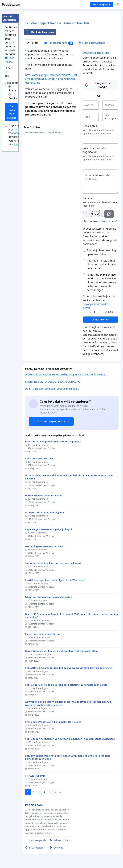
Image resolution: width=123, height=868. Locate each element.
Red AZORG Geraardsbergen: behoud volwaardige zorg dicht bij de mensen (69, 668)
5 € (10, 68)
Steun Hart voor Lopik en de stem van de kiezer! (53, 563)
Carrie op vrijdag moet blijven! (43, 634)
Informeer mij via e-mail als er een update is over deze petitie (101, 264)
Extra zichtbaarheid (92, 43)
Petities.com (11, 4)
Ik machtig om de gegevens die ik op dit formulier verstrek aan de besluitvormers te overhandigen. (102, 282)
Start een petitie (102, 5)
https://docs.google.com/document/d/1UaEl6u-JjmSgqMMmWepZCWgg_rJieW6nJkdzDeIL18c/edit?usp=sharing (56, 79)
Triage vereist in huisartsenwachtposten (48, 597)
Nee (111, 312)
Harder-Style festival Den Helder (44, 496)
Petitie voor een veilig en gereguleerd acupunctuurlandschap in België (66, 685)
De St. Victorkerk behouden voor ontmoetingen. (52, 389)
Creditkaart (15, 98)
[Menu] (118, 4)
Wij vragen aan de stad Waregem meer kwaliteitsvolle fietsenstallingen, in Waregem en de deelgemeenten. (68, 703)
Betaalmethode (14, 83)
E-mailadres (90, 126)
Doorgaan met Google (98, 85)
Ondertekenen (100, 320)
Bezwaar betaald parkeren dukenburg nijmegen (53, 442)
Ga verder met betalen (11, 112)
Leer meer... (9, 60)
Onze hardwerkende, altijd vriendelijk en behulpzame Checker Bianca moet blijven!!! (69, 477)
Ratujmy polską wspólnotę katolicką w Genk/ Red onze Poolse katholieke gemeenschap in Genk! (68, 757)
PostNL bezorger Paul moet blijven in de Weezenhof (55, 580)
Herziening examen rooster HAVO (45, 546)
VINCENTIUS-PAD (35, 776)
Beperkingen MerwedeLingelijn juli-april (48, 529)
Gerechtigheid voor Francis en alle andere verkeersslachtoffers (62, 651)
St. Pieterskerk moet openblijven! (44, 512)
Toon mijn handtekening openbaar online (101, 252)
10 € (7, 76)
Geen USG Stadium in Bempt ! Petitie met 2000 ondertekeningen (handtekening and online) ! (71, 616)
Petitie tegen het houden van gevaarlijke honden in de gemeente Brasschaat (70, 739)
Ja (94, 312)
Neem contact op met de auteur (44, 132)
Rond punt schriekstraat (39, 458)
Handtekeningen (58, 43)
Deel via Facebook (39, 32)
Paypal (12, 90)
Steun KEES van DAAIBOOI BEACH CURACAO (53, 382)
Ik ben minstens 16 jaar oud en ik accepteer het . (100, 302)
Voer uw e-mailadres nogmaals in (95, 150)
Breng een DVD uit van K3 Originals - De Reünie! (53, 722)
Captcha (88, 198)
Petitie (33, 43)
